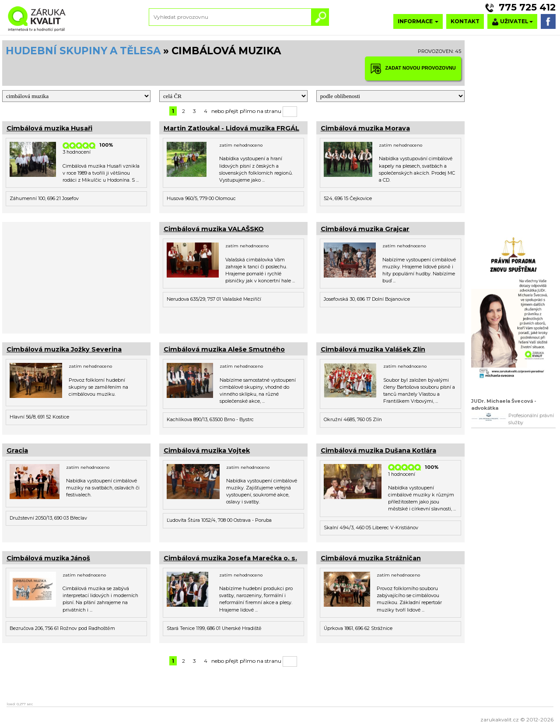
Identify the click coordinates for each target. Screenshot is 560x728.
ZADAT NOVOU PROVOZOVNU (413, 69)
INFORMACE (418, 21)
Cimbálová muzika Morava (365, 128)
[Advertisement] (76, 277)
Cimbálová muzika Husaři (49, 128)
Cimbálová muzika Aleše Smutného (224, 349)
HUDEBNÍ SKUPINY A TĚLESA (83, 51)
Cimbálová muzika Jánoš (48, 558)
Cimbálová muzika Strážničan (371, 558)
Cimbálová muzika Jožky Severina (64, 349)
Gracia (17, 450)
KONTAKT (465, 21)
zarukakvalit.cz (500, 719)
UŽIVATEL (512, 22)
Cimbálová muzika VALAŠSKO (214, 229)
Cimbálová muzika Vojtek (207, 450)
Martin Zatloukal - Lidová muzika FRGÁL (231, 128)
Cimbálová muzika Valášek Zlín (373, 349)
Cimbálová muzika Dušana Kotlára (378, 450)
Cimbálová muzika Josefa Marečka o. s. (230, 558)
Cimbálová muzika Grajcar (365, 229)
